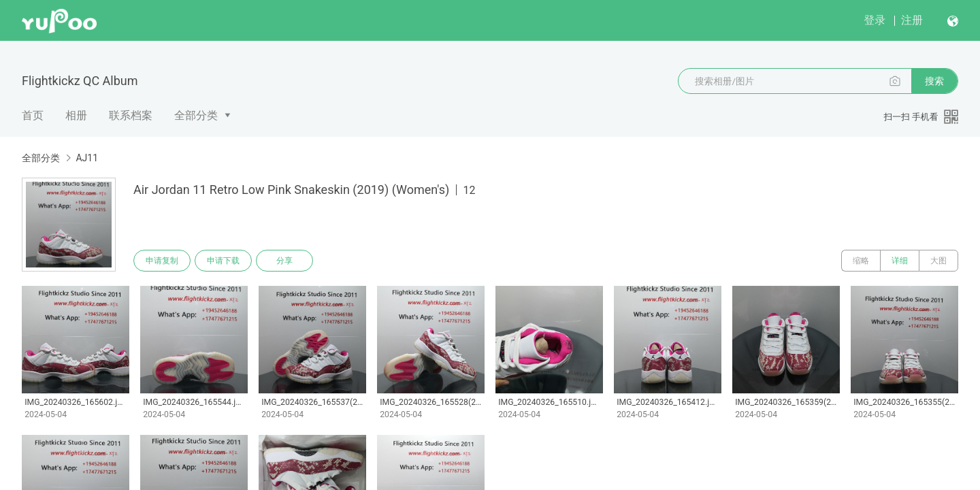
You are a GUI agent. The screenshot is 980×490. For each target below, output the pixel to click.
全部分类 (196, 115)
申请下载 (223, 261)
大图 (938, 261)
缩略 (861, 261)
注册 (912, 20)
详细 (900, 261)
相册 (76, 115)
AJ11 (87, 158)
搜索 (934, 81)
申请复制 (162, 261)
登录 (875, 20)
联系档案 (131, 115)
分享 (284, 261)
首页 (33, 115)
